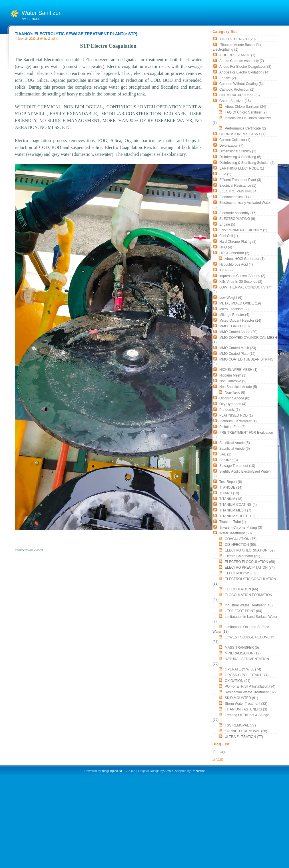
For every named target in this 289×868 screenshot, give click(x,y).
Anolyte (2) (228, 78)
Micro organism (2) (234, 309)
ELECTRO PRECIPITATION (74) (250, 568)
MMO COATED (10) (234, 326)
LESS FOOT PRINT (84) (243, 611)
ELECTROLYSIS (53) (241, 573)
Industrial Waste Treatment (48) (249, 605)
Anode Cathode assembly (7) (242, 61)
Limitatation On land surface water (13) (241, 629)
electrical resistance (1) (238, 186)
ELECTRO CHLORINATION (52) (250, 550)
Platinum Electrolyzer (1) (238, 421)
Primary (219, 752)
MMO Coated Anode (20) (238, 332)
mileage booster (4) (234, 315)
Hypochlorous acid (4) (236, 264)
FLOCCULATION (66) (241, 589)
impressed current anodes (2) (242, 276)
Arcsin (169, 771)
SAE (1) (225, 454)
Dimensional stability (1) (238, 151)
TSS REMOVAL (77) (240, 725)
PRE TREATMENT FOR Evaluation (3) (243, 435)
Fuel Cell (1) (229, 236)
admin (55, 39)
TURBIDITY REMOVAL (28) (246, 731)
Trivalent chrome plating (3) (241, 527)
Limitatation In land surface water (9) (245, 619)
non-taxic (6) (235, 393)
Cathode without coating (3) (241, 84)
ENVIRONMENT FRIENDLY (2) (243, 230)
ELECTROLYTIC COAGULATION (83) (244, 581)
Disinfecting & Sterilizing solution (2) (247, 163)
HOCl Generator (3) (234, 253)
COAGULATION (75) (241, 539)
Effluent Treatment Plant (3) (240, 180)
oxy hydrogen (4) (233, 404)
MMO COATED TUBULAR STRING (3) (243, 362)
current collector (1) (235, 140)
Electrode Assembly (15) (238, 213)
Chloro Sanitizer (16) (235, 101)
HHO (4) (226, 247)
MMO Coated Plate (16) (237, 354)
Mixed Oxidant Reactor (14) (240, 320)
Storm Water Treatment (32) (246, 704)
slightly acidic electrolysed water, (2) (242, 474)
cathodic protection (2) (237, 89)
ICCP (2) (226, 270)
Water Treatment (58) (236, 533)
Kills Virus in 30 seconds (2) (241, 282)
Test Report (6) (231, 482)
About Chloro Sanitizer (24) (245, 107)
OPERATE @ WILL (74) (243, 669)
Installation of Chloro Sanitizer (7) (242, 120)
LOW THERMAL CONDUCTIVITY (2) (242, 290)
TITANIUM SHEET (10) (237, 516)
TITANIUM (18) (231, 499)
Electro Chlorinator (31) (242, 556)
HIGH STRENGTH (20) (237, 39)
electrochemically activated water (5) (242, 205)
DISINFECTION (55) (240, 545)
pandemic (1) (229, 410)
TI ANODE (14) (231, 487)
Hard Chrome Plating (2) (238, 242)
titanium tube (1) (233, 522)
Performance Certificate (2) (245, 128)
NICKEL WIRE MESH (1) (238, 370)
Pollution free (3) (232, 427)
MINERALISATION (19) (243, 653)
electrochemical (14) (235, 197)
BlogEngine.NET (114, 771)
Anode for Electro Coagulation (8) (245, 67)
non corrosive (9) (233, 381)
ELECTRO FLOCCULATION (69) (250, 562)
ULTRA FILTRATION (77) (244, 737)
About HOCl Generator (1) (245, 259)
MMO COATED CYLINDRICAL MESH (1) (245, 340)
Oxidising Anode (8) (234, 398)
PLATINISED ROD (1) (236, 415)
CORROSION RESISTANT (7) (242, 134)
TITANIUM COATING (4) (238, 505)
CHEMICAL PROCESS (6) (240, 95)
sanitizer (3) (229, 460)
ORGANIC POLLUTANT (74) (247, 675)
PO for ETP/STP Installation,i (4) (250, 686)
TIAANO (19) (229, 493)
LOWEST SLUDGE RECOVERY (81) (243, 640)
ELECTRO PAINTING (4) (238, 191)
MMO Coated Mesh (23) (238, 348)
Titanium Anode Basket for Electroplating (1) (237, 47)
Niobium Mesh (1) (233, 375)
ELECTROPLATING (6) (237, 219)
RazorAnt (198, 771)
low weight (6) (231, 298)
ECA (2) (225, 174)
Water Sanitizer (41, 13)
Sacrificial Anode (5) (235, 443)
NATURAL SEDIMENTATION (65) (241, 661)
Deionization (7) (231, 146)
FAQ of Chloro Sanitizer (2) (246, 112)
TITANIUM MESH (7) (235, 510)
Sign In (218, 759)
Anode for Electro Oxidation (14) (244, 72)
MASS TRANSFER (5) (242, 648)
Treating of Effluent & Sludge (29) (241, 717)
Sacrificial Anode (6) (235, 449)
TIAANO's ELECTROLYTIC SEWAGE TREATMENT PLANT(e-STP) (76, 34)
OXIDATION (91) (238, 681)
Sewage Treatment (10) (237, 466)
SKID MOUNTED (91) (241, 698)
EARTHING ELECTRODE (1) (242, 168)
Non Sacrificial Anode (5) (238, 387)
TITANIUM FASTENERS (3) (246, 709)
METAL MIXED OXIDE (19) (240, 303)
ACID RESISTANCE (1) (237, 55)
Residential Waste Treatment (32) (250, 692)
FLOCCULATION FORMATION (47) (242, 597)
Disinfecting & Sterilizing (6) (240, 157)
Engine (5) (227, 224)
